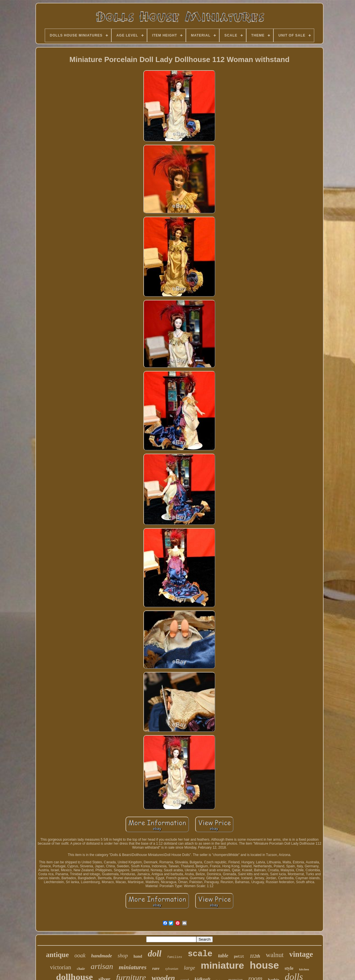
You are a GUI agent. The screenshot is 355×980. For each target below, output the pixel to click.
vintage (301, 954)
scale (200, 954)
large (189, 968)
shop (123, 956)
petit (239, 957)
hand (138, 956)
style (289, 968)
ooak (80, 955)
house (264, 965)
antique (57, 955)
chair (81, 969)
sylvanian (172, 969)
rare (156, 968)
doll (155, 954)
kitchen (304, 969)
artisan (102, 966)
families (175, 957)
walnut (275, 955)
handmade (102, 956)
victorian (60, 967)
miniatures (133, 967)
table (223, 956)
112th (255, 956)
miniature (222, 965)
